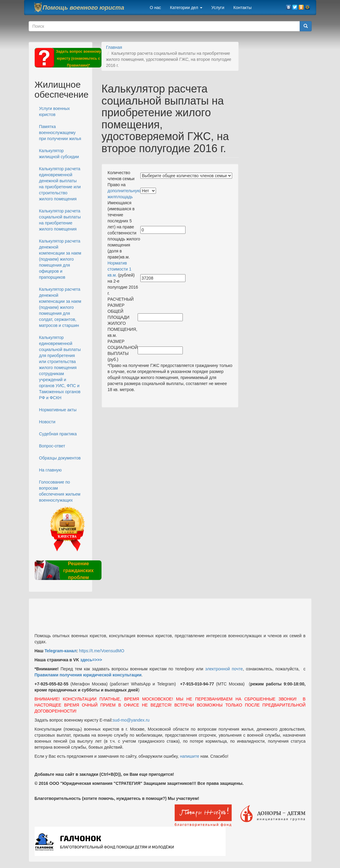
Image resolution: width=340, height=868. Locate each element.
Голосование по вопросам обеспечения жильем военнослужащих (60, 491)
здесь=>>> (91, 660)
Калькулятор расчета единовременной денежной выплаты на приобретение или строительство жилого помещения (60, 184)
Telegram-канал (61, 651)
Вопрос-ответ (52, 446)
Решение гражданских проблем (78, 570)
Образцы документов (60, 458)
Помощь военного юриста (84, 8)
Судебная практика (58, 434)
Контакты (242, 8)
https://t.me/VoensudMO (101, 651)
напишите (189, 756)
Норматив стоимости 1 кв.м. (119, 269)
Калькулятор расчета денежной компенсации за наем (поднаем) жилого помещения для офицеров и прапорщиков (60, 259)
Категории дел (186, 8)
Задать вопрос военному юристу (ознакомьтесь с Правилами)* (79, 58)
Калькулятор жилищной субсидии (59, 154)
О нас (155, 8)
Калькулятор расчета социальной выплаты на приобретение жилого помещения (60, 220)
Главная (114, 47)
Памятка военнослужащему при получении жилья (60, 133)
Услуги (218, 8)
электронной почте (224, 669)
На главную (50, 470)
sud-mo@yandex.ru (131, 720)
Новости (47, 422)
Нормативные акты (58, 410)
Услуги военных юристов (55, 111)
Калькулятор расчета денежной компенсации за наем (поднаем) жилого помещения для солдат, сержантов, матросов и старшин (60, 307)
